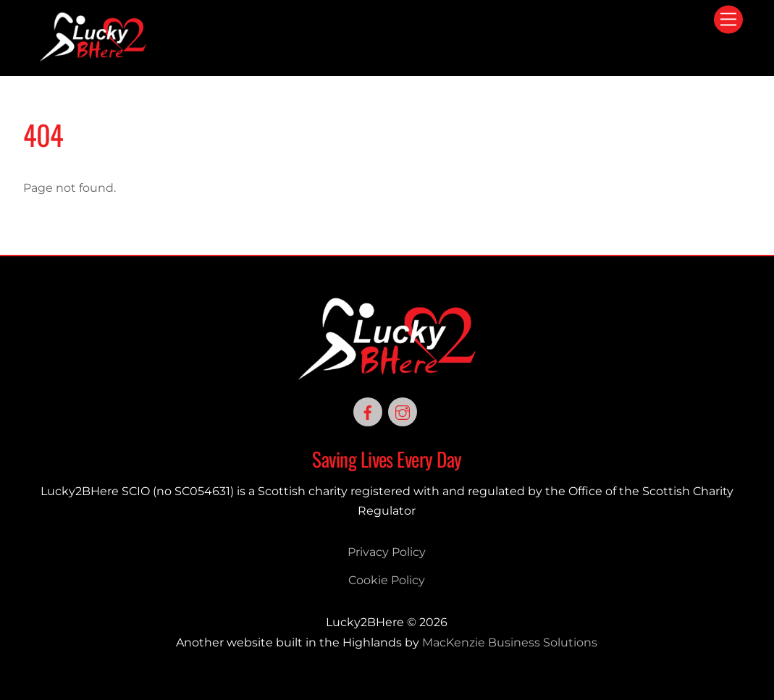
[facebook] (368, 411)
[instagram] (403, 411)
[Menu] (728, 20)
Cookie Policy (387, 580)
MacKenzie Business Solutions (510, 642)
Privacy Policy (387, 552)
